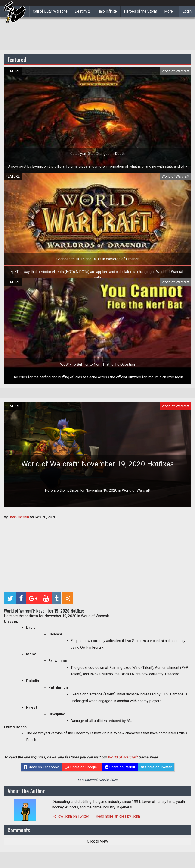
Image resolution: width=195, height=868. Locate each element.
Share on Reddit (120, 767)
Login (187, 11)
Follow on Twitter (71, 816)
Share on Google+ (82, 767)
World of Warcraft (123, 757)
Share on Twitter (156, 767)
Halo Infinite (107, 11)
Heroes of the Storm (141, 11)
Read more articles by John (118, 816)
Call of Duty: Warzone (50, 11)
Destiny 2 (82, 11)
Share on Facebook (41, 767)
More (169, 11)
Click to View (97, 841)
